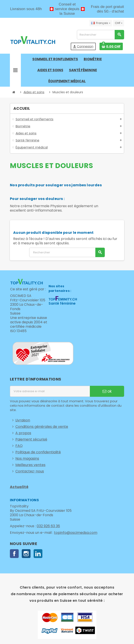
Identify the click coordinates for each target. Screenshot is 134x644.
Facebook (14, 554)
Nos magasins (27, 458)
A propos (23, 433)
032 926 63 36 (48, 526)
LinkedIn (38, 554)
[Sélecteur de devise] (119, 23)
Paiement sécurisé (31, 439)
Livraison (23, 420)
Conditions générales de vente (42, 427)
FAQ (19, 446)
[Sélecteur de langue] (101, 23)
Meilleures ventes (30, 465)
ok (107, 391)
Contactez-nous (30, 471)
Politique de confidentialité (38, 452)
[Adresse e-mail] (50, 391)
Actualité (19, 487)
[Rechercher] (100, 35)
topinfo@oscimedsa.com (76, 533)
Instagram (26, 554)
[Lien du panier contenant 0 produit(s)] (111, 46)
